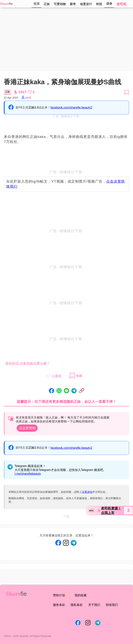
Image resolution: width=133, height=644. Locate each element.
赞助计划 (61, 595)
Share (4, 4)
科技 (99, 4)
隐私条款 (77, 605)
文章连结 (87, 492)
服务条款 (59, 605)
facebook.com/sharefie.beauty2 (71, 107)
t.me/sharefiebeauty (28, 474)
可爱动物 (60, 4)
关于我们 (94, 605)
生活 (37, 4)
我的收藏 (81, 595)
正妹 (47, 4)
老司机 (121, 4)
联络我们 (112, 605)
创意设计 (86, 4)
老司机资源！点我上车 (111, 511)
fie (11, 4)
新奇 (73, 4)
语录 (109, 4)
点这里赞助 (27, 428)
